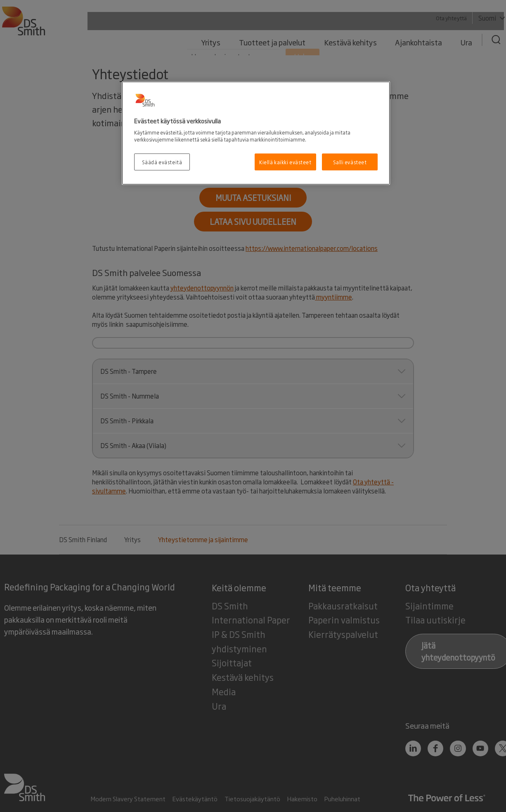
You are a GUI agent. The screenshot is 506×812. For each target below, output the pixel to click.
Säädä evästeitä (162, 162)
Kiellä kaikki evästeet (285, 162)
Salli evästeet (350, 162)
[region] (256, 133)
